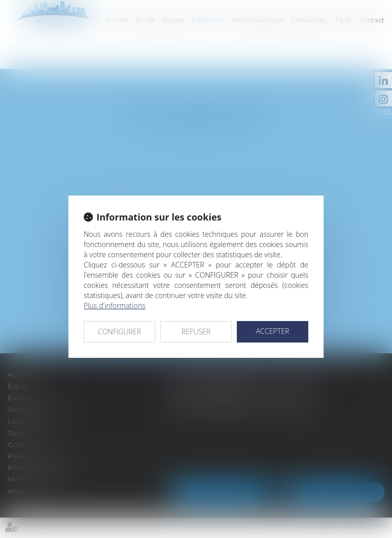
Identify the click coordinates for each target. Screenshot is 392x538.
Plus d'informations (115, 305)
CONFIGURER (120, 332)
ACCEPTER (272, 331)
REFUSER (196, 332)
